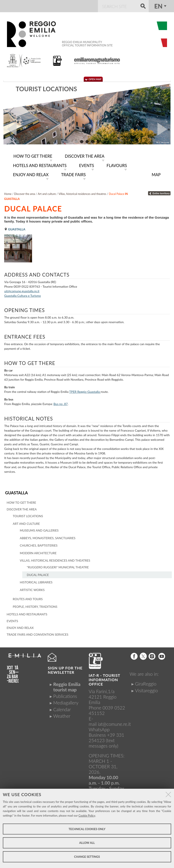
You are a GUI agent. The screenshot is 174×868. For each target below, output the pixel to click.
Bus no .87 (61, 403)
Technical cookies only (87, 829)
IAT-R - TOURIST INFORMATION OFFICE (104, 678)
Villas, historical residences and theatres (82, 193)
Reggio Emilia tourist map (67, 685)
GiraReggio (146, 682)
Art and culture (47, 193)
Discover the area (25, 193)
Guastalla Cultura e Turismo (22, 294)
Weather (62, 714)
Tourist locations (46, 89)
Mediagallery (66, 701)
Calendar (62, 707)
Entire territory (159, 192)
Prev (10, 129)
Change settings (87, 857)
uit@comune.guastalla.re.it (22, 290)
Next (164, 129)
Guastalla (16, 491)
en (158, 6)
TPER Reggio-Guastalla (85, 390)
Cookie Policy (87, 816)
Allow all (87, 843)
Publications (65, 694)
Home (8, 193)
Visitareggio (146, 688)
